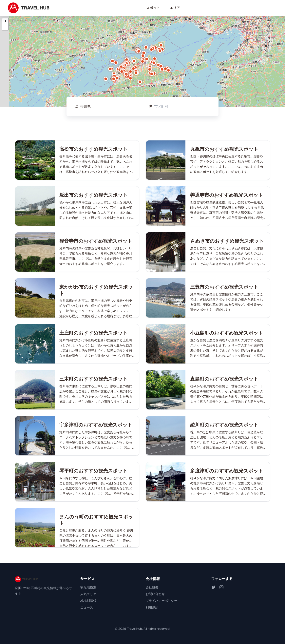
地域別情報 (88, 601)
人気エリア (88, 594)
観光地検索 (88, 587)
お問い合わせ (155, 594)
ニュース (87, 607)
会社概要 (152, 587)
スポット (153, 8)
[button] (142, 61)
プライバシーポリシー (161, 601)
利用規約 (152, 607)
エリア (175, 8)
